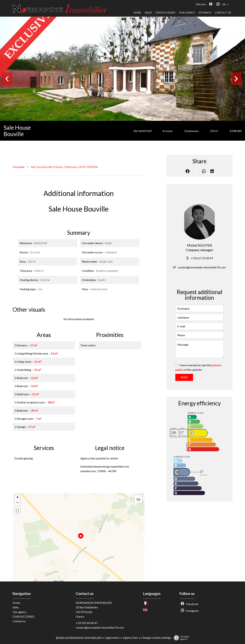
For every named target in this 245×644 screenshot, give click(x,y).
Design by (181, 638)
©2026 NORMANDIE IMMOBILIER (79, 638)
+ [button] (17, 498)
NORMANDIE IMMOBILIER (94, 603)
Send (184, 377)
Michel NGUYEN (200, 245)
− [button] (17, 503)
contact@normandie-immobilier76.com (202, 267)
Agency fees (130, 638)
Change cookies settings (156, 638)
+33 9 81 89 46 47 (87, 623)
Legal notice (112, 638)
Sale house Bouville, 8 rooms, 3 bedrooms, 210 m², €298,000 (64, 167)
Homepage (19, 167)
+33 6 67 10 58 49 (202, 258)
